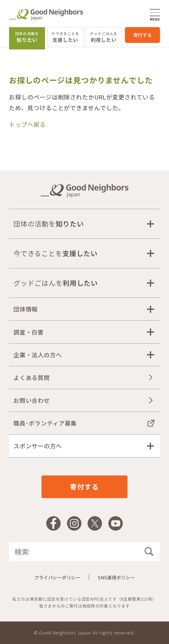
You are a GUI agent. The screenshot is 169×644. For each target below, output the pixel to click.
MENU (155, 15)
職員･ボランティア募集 (45, 423)
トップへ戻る (27, 124)
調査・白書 (29, 332)
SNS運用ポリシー (116, 577)
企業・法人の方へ (38, 355)
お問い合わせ (32, 400)
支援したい (65, 37)
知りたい (27, 37)
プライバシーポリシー (57, 577)
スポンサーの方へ (38, 446)
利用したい (104, 37)
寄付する (143, 35)
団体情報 (26, 309)
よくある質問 (32, 377)
